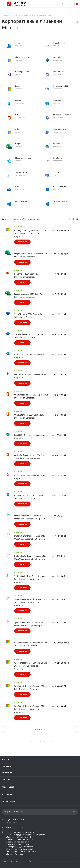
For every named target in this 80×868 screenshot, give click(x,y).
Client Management (23, 57)
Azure (18, 43)
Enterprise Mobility (61, 86)
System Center (21, 172)
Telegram (11, 861)
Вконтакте (5, 861)
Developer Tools (22, 72)
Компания (7, 773)
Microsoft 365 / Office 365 (64, 115)
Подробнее (22, 242)
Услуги (5, 759)
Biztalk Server (59, 43)
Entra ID (19, 100)
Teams (56, 172)
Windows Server (60, 201)
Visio (17, 187)
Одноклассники (23, 861)
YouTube (17, 861)
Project (18, 144)
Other (18, 129)
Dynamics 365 (59, 72)
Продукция (8, 766)
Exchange (57, 100)
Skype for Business (23, 158)
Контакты (7, 794)
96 (52, 741)
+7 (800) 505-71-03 (14, 820)
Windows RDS (21, 201)
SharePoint (58, 144)
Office (18, 115)
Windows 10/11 (60, 187)
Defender (57, 57)
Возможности (9, 802)
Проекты (6, 780)
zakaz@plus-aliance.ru (15, 827)
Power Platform (60, 129)
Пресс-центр (8, 787)
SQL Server (58, 158)
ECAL (17, 86)
